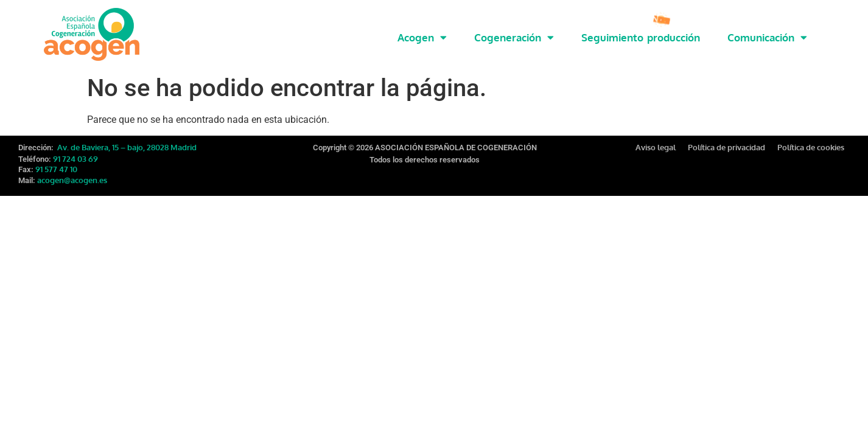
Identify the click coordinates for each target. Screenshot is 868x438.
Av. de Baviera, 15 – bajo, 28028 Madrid (126, 144)
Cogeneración (514, 37)
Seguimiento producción (641, 37)
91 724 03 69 (75, 156)
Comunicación (767, 37)
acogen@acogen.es (72, 177)
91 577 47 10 (56, 166)
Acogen (422, 37)
